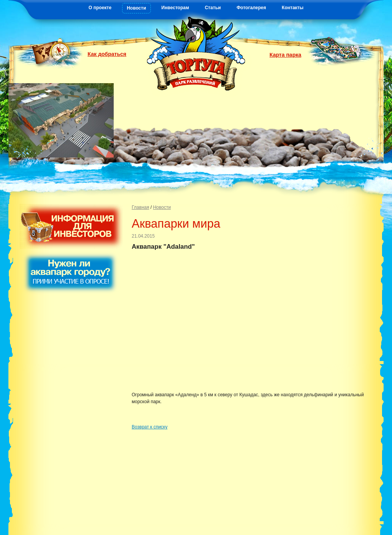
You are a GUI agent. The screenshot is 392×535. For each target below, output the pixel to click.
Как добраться (107, 54)
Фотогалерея (251, 8)
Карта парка (285, 55)
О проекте (100, 8)
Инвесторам (175, 8)
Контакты (293, 8)
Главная (140, 207)
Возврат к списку (150, 427)
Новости (136, 8)
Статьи (213, 8)
